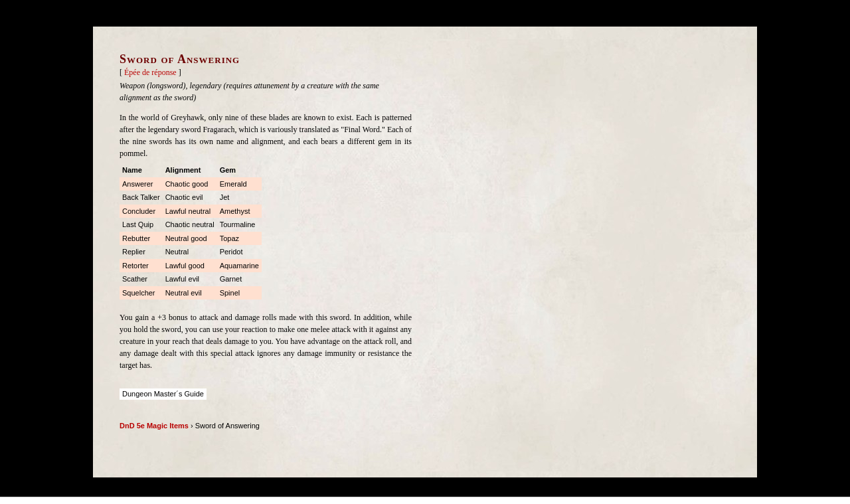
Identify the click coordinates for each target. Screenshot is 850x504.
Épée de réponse (150, 72)
